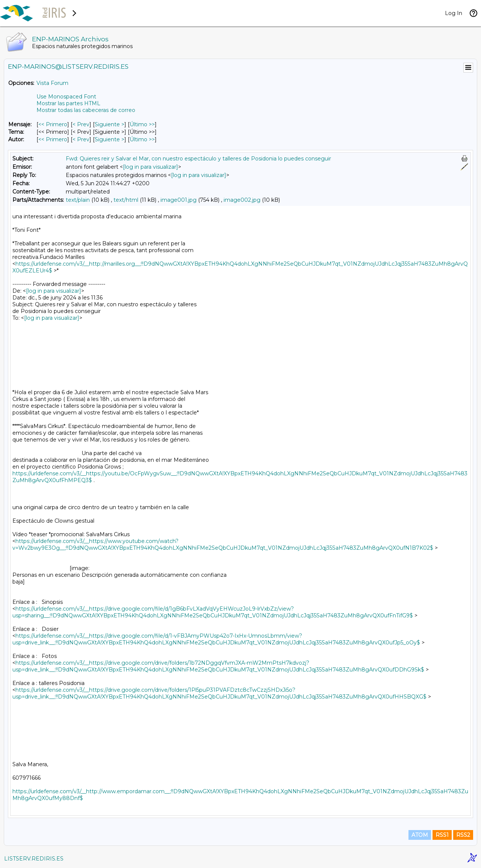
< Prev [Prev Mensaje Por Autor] (81, 139)
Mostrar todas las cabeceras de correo (86, 110)
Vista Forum (52, 83)
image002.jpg (242, 200)
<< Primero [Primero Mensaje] (53, 124)
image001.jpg (178, 200)
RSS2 (463, 835)
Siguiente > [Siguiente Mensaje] (110, 124)
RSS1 (442, 835)
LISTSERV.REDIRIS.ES (34, 859)
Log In (454, 13)
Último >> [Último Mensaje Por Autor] (142, 139)
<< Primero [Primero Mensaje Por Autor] (53, 139)
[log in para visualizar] (151, 167)
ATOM (420, 835)
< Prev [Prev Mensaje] (81, 124)
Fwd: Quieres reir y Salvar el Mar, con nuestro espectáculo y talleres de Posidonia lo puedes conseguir (198, 159)
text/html (126, 200)
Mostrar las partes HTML (68, 103)
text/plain (78, 200)
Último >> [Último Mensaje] (142, 124)
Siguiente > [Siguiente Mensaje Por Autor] (110, 139)
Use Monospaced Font (66, 97)
